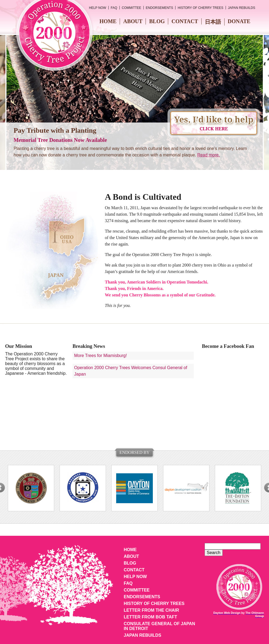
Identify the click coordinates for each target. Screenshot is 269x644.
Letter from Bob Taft (150, 617)
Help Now (98, 8)
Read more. (209, 155)
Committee (132, 8)
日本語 (213, 22)
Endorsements (159, 8)
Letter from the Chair (151, 610)
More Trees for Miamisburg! (101, 356)
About (133, 21)
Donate (239, 21)
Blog (157, 21)
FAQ (114, 8)
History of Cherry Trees (200, 8)
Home (108, 21)
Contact (185, 21)
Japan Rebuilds (242, 8)
